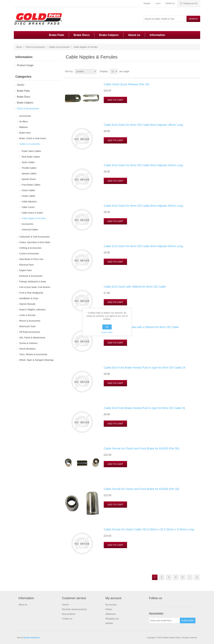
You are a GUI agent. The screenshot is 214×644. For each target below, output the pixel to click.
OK (107, 327)
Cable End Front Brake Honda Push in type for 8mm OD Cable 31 (145, 408)
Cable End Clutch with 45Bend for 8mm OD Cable (135, 287)
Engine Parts (25, 270)
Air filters (23, 122)
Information (157, 35)
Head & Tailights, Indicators (32, 310)
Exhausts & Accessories (31, 276)
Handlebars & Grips (29, 298)
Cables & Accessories (59, 47)
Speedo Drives (29, 179)
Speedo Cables (29, 174)
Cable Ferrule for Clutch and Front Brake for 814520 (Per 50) (141, 449)
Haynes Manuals (27, 304)
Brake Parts (25, 133)
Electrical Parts (26, 265)
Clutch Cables (28, 190)
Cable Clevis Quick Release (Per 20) (126, 84)
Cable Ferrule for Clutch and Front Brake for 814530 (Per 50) (141, 489)
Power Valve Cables (31, 151)
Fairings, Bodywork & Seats (33, 282)
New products (69, 614)
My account (111, 605)
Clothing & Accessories (30, 248)
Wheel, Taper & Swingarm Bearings (36, 360)
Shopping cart (112, 619)
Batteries (24, 127)
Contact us (67, 619)
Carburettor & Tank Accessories (34, 237)
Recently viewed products (74, 609)
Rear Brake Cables (31, 157)
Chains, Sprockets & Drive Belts (35, 242)
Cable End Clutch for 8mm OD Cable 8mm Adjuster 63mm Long (143, 165)
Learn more (107, 332)
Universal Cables (30, 230)
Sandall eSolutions (31, 638)
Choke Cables (28, 196)
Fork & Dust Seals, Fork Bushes (35, 287)
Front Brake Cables (31, 185)
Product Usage (25, 65)
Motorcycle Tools (27, 326)
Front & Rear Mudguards (31, 293)
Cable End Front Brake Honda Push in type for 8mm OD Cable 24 (145, 368)
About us (134, 35)
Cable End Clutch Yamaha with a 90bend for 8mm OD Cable (141, 327)
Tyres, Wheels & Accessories (33, 354)
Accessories (25, 116)
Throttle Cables (29, 168)
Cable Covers (28, 207)
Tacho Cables (28, 162)
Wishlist (109, 623)
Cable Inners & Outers (32, 213)
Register (147, 3)
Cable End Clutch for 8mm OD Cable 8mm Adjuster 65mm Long (143, 246)
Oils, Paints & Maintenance (32, 338)
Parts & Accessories (35, 47)
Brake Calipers (109, 35)
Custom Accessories (29, 254)
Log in (158, 3)
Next (190, 577)
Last (197, 577)
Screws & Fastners (28, 343)
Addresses (111, 614)
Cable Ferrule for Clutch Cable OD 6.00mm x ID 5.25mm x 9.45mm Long (149, 529)
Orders (109, 609)
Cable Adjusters (29, 202)
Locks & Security (27, 315)
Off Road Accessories (30, 332)
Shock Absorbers (27, 349)
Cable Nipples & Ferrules (34, 218)
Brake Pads (57, 35)
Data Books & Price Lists (31, 259)
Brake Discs (82, 35)
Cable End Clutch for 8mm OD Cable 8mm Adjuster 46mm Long (143, 125)
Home (19, 47)
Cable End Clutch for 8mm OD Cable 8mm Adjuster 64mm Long (143, 206)
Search (65, 605)
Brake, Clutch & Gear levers (33, 138)
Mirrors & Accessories (30, 321)
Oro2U (21, 85)
